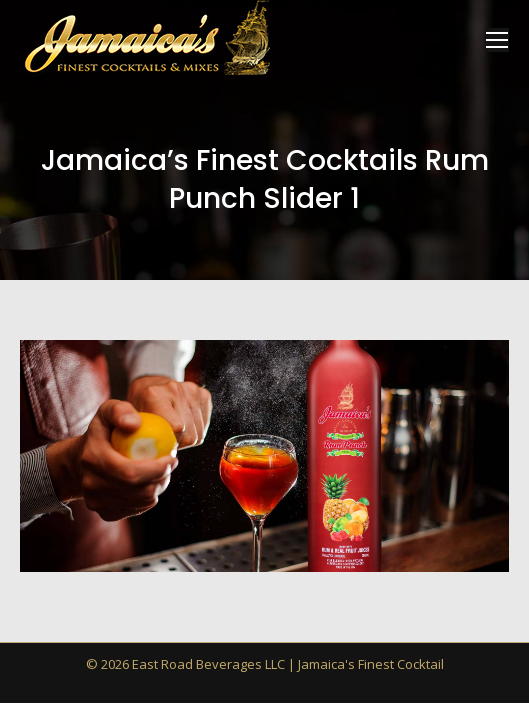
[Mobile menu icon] (497, 40)
